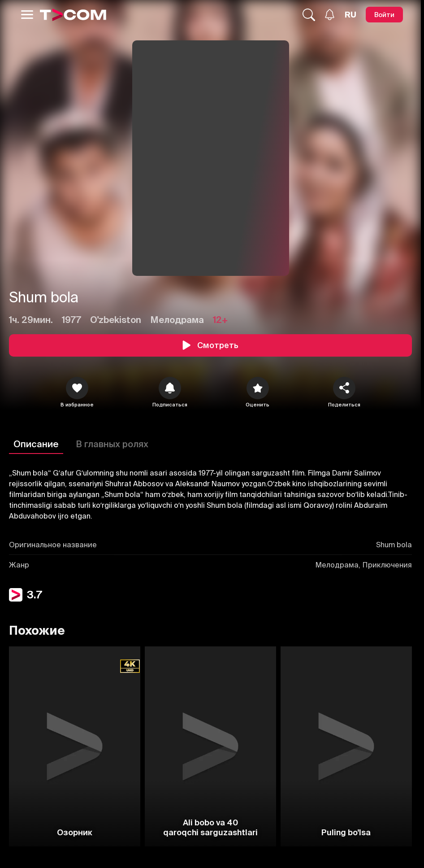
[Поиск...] (309, 15)
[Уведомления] (330, 15)
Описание (36, 444)
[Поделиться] (344, 388)
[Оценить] (258, 388)
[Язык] (350, 15)
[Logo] (73, 15)
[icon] (77, 388)
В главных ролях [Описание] (112, 444)
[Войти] (384, 15)
